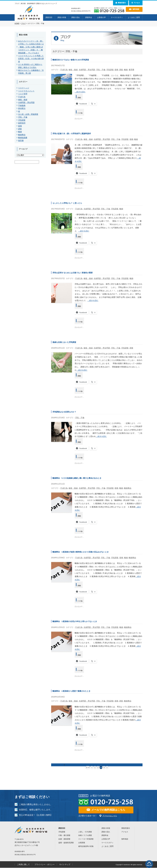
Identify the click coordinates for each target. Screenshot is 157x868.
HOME (17, 23)
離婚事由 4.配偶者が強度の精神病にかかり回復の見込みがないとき (81, 552)
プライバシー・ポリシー (45, 864)
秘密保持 (22, 123)
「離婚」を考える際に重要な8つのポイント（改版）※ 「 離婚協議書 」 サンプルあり (31, 50)
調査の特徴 (62, 17)
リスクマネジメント (26, 91)
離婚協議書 (23, 138)
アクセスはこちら (110, 816)
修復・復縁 (73, 70)
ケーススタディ (117, 17)
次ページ (70, 765)
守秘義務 (22, 106)
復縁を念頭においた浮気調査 (64, 342)
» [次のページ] (107, 768)
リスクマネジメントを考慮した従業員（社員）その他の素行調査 (31, 59)
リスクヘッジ (24, 88)
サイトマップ (65, 864)
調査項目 (49, 17)
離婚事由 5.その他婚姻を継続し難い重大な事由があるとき (77, 478)
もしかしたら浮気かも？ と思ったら (67, 203)
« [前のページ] (92, 768)
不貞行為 (64, 70)
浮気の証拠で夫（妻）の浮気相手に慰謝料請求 (72, 134)
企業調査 (82, 843)
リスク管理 (23, 94)
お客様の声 (101, 17)
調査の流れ (76, 17)
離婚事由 (128, 488)
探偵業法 (22, 108)
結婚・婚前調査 (64, 839)
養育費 (131, 70)
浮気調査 (110, 70)
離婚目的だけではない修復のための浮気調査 (71, 60)
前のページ (56, 765)
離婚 (126, 70)
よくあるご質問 (134, 17)
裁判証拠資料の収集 (86, 846)
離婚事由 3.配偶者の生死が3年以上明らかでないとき (75, 621)
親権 (116, 70)
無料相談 (125, 839)
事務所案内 (126, 828)
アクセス (125, 832)
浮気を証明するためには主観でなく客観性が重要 (73, 273)
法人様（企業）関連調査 (28, 114)
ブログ (23, 23)
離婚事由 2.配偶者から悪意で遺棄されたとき (72, 691)
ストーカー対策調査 (86, 839)
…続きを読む (80, 92)
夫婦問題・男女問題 (87, 70)
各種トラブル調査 (85, 835)
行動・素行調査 (64, 835)
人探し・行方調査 (85, 832)
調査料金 (89, 17)
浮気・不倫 (101, 70)
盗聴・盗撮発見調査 (66, 843)
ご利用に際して (23, 864)
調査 (121, 70)
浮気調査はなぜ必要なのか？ (64, 412)
